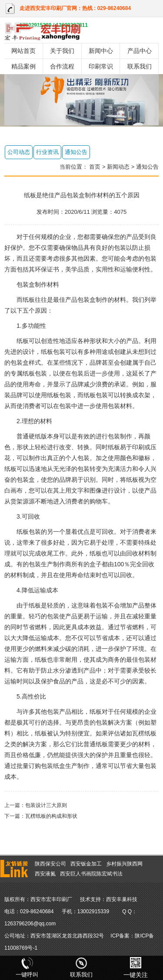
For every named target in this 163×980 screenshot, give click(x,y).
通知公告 (76, 152)
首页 (95, 167)
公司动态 (19, 152)
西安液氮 (45, 874)
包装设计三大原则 (46, 805)
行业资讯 (47, 152)
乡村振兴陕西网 (124, 864)
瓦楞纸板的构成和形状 (51, 816)
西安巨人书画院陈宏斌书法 (91, 874)
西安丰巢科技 (122, 899)
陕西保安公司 (50, 864)
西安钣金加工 (86, 864)
